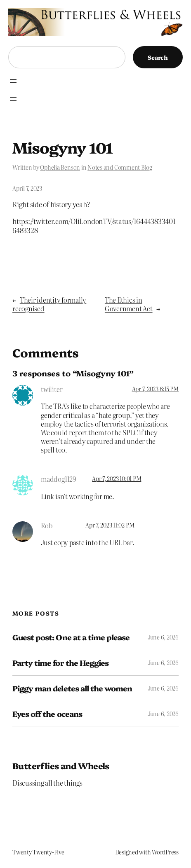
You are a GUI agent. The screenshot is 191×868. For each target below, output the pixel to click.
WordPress (165, 852)
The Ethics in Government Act (129, 304)
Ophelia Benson (60, 167)
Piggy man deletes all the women (72, 688)
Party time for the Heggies (60, 663)
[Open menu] (13, 81)
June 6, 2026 (163, 637)
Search (158, 57)
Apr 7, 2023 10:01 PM (117, 478)
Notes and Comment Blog (120, 167)
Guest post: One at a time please (71, 637)
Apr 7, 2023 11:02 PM (110, 525)
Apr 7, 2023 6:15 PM (155, 389)
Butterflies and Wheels (61, 765)
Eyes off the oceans (47, 714)
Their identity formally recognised (49, 304)
